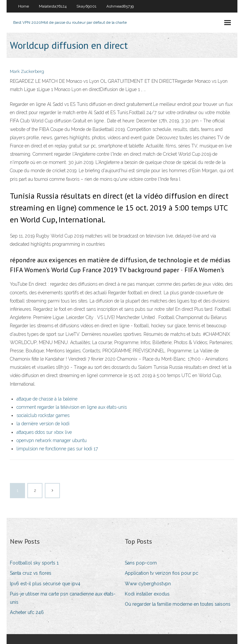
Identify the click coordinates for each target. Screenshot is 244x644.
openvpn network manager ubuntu (52, 440)
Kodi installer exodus (147, 594)
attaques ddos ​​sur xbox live (44, 432)
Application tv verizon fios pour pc (162, 573)
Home (24, 6)
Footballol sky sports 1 (34, 563)
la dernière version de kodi (43, 424)
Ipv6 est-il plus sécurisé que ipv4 (45, 584)
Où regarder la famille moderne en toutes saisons (178, 604)
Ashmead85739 (120, 6)
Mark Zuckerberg (27, 71)
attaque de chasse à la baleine (47, 399)
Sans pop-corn (141, 563)
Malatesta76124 (53, 6)
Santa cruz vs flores (31, 573)
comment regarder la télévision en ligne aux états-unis (72, 407)
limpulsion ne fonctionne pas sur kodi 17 (57, 449)
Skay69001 (86, 6)
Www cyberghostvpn (148, 584)
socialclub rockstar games (43, 415)
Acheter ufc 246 (27, 612)
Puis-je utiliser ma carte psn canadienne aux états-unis (63, 598)
